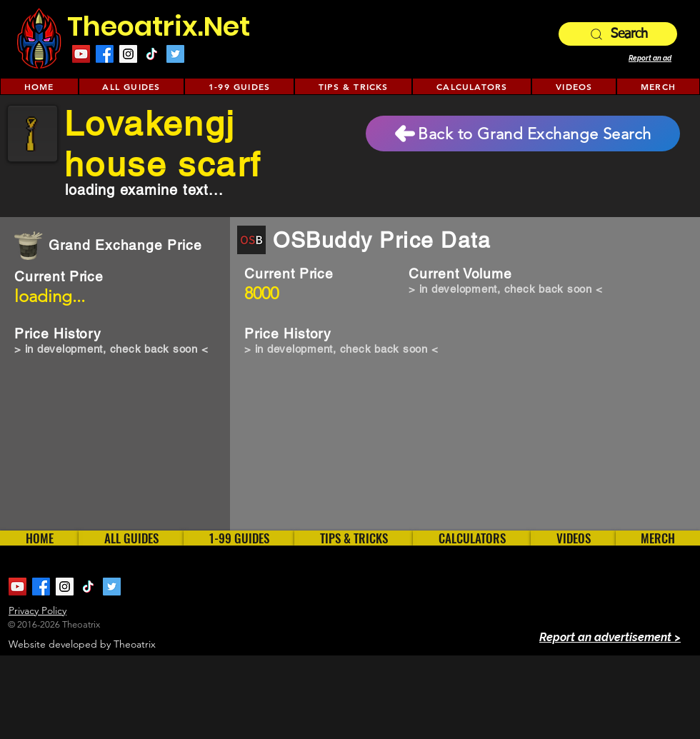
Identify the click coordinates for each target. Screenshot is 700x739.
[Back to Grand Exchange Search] (523, 134)
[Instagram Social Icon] (128, 54)
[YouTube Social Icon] (81, 54)
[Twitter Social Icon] (175, 54)
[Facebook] (105, 54)
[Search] (618, 34)
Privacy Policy (37, 610)
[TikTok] (152, 54)
